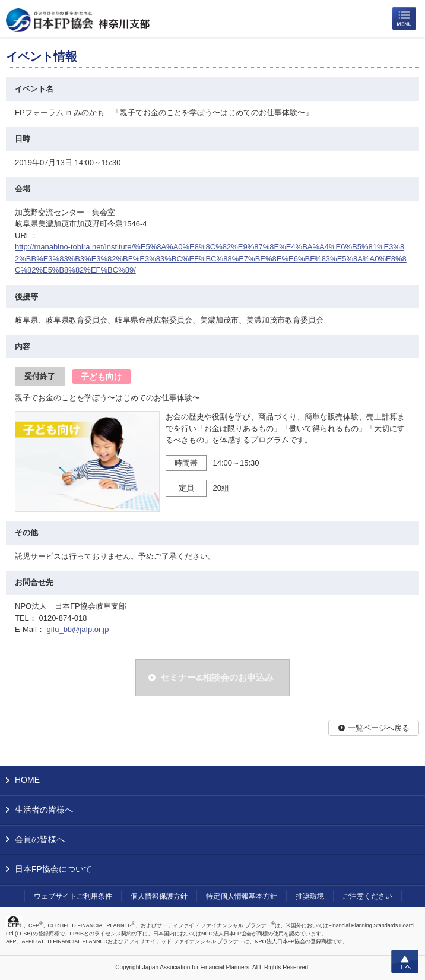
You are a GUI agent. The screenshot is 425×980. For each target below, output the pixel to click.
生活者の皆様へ (44, 810)
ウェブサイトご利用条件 (73, 896)
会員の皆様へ (40, 839)
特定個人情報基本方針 (242, 896)
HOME (27, 780)
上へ (405, 962)
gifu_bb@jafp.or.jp (77, 629)
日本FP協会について (53, 869)
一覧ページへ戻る (379, 728)
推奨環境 (310, 896)
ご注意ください (367, 896)
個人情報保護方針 (159, 896)
